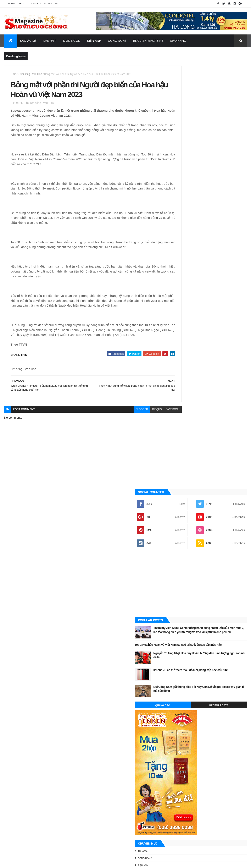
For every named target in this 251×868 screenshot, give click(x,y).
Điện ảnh (180, 450)
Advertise (51, 4)
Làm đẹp (180, 471)
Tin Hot (179, 506)
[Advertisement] (209, 160)
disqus (139, 417)
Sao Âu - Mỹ (182, 478)
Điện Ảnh (94, 41)
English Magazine (148, 41)
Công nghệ (182, 443)
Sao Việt (180, 492)
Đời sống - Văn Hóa (31, 74)
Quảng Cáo (190, 290)
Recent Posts (228, 290)
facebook (155, 417)
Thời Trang (182, 499)
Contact (35, 4)
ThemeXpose (25, 862)
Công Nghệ (117, 41)
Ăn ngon (180, 436)
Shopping (178, 41)
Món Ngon (72, 41)
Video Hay (181, 513)
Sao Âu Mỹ (28, 41)
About (23, 4)
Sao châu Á (182, 485)
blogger (124, 417)
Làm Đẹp (50, 41)
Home (12, 4)
